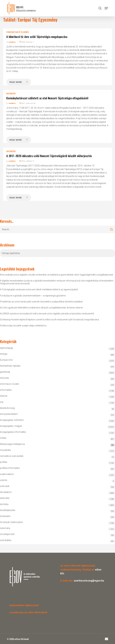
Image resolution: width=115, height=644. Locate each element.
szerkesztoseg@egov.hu (89, 581)
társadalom (6, 492)
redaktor (12, 42)
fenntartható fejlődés (18, 32)
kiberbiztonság (7, 408)
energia (4, 354)
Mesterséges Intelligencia (57, 445)
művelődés (5, 450)
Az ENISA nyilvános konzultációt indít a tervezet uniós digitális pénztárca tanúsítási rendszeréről (47, 314)
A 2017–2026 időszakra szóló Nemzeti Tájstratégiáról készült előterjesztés (49, 156)
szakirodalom (7, 474)
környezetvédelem (9, 414)
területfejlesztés (8, 510)
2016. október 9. (27, 161)
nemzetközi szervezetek (12, 456)
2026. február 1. (27, 42)
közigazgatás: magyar (11, 426)
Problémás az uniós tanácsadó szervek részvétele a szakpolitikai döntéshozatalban (41, 302)
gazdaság (11, 94)
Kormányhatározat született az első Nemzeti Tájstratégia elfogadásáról (47, 98)
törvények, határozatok (11, 522)
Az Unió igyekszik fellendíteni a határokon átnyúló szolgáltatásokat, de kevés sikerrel (41, 308)
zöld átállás (6, 540)
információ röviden (10, 384)
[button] (106, 8)
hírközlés (4, 378)
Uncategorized (7, 534)
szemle (4, 480)
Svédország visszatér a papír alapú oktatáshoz (23, 326)
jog (2, 402)
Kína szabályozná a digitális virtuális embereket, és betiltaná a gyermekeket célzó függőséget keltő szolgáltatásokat (56, 275)
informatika (6, 390)
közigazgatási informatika (13, 432)
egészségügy (7, 348)
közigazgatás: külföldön (12, 420)
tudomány (5, 528)
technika (4, 504)
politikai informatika (10, 468)
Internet (4, 396)
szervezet (5, 486)
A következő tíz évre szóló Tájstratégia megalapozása (37, 37)
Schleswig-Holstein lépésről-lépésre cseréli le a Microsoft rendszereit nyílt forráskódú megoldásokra (49, 320)
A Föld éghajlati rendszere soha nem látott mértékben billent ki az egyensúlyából (39, 289)
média (3, 438)
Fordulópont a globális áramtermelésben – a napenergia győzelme (33, 296)
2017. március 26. (28, 103)
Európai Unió (6, 360)
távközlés (5, 498)
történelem (5, 516)
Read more (16, 82)
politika (4, 462)
